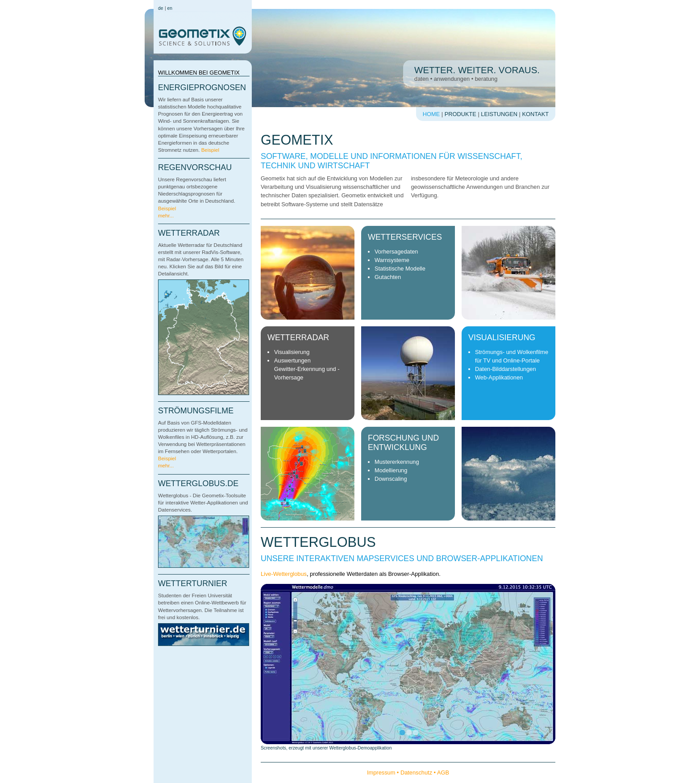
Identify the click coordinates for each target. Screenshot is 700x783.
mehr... (166, 216)
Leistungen (499, 114)
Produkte (460, 114)
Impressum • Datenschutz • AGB (408, 773)
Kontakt (536, 114)
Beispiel (210, 150)
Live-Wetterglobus (284, 574)
